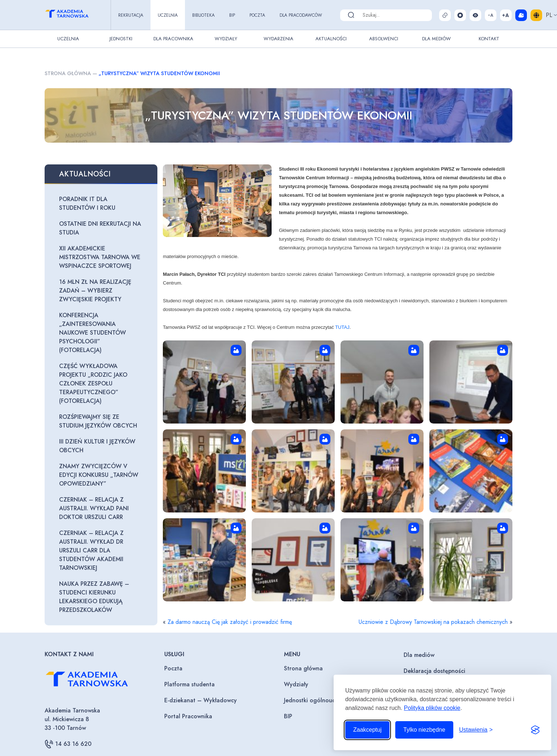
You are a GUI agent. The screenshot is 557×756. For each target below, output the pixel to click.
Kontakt (489, 39)
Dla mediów (419, 655)
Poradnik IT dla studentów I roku (87, 203)
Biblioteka (203, 15)
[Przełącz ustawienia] (476, 730)
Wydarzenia (278, 39)
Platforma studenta (189, 684)
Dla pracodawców (301, 15)
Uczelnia (168, 15)
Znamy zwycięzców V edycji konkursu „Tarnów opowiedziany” (99, 475)
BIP (232, 15)
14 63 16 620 (68, 744)
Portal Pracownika (188, 716)
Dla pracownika (173, 39)
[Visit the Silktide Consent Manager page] (535, 730)
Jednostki (121, 39)
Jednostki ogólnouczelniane (321, 700)
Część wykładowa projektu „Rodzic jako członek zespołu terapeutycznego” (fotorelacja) (93, 383)
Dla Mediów (436, 39)
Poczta (257, 15)
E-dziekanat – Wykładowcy (201, 700)
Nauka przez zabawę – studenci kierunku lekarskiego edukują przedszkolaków (94, 597)
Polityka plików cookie (432, 708)
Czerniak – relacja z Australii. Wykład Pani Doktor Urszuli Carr (94, 508)
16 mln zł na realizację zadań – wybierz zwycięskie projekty (95, 291)
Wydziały (226, 39)
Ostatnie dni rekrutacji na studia (100, 228)
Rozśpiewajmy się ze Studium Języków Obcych (98, 421)
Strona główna (68, 73)
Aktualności (331, 39)
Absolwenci (384, 39)
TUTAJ (342, 327)
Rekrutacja (131, 15)
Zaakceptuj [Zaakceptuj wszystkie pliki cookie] (367, 730)
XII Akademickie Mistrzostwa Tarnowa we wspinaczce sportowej (100, 257)
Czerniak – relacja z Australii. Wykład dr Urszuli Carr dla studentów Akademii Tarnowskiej (91, 550)
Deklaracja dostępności (434, 671)
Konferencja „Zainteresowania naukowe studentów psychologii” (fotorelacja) (92, 333)
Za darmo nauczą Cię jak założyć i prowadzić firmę (230, 622)
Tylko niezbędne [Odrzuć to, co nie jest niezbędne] (424, 730)
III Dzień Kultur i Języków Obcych (97, 446)
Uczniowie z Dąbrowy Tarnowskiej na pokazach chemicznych (433, 622)
